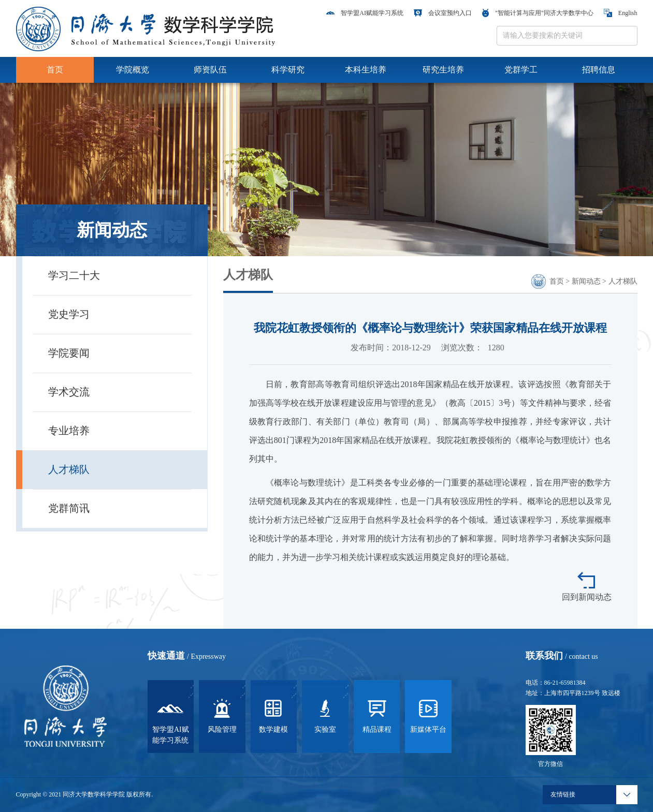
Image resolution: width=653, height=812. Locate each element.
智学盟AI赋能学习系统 (365, 13)
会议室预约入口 (443, 13)
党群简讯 (69, 508)
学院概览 (133, 70)
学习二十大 (74, 275)
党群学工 (521, 70)
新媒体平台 (428, 715)
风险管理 (222, 715)
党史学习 (69, 314)
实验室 (325, 715)
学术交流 (69, 392)
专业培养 (69, 431)
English (621, 13)
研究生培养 (443, 70)
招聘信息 (599, 70)
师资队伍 (210, 70)
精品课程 (377, 715)
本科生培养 (366, 70)
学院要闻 (69, 353)
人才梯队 (69, 469)
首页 (55, 70)
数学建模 (273, 715)
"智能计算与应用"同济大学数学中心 (538, 13)
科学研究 (288, 70)
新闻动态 (586, 281)
